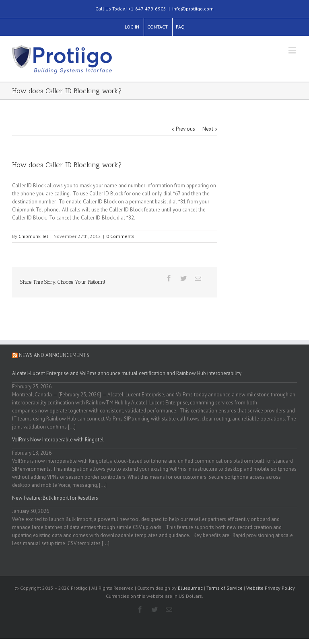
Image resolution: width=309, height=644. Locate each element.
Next (208, 129)
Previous (185, 129)
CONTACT (158, 27)
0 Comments (120, 236)
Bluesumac (190, 588)
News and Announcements (54, 355)
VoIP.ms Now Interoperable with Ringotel (58, 440)
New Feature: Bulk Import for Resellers (55, 498)
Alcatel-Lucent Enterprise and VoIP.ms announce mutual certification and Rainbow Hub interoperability (127, 373)
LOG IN (132, 27)
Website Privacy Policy (271, 588)
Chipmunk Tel (33, 236)
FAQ (180, 27)
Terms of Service (225, 588)
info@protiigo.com (193, 9)
